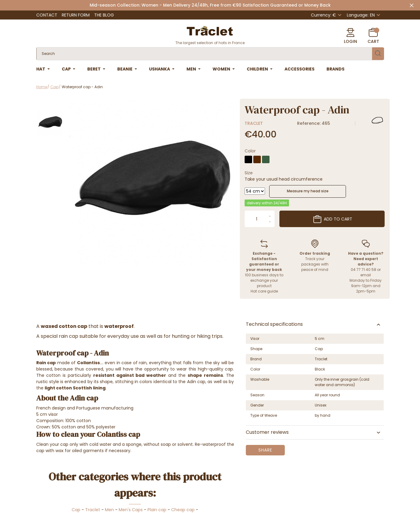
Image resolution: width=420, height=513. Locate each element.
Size (249, 173)
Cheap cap (183, 510)
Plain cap (157, 510)
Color (250, 151)
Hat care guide (264, 291)
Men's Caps (131, 510)
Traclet (254, 123)
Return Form (76, 15)
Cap (76, 510)
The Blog (104, 15)
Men (109, 510)
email (366, 275)
